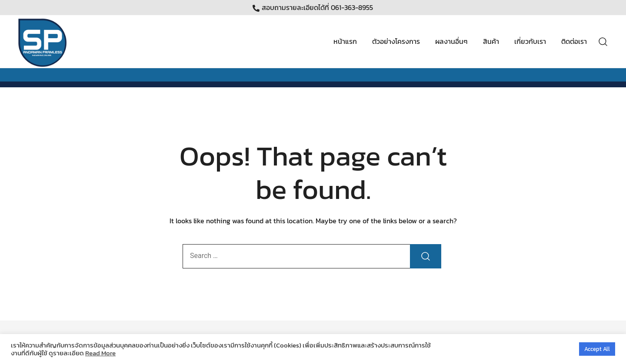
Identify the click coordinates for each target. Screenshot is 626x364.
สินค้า (491, 41)
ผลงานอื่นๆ (451, 41)
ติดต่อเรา (574, 41)
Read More (100, 353)
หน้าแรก (345, 41)
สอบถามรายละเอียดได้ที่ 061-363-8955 (313, 7)
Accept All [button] (597, 349)
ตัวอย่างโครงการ (396, 41)
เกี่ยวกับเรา (530, 41)
